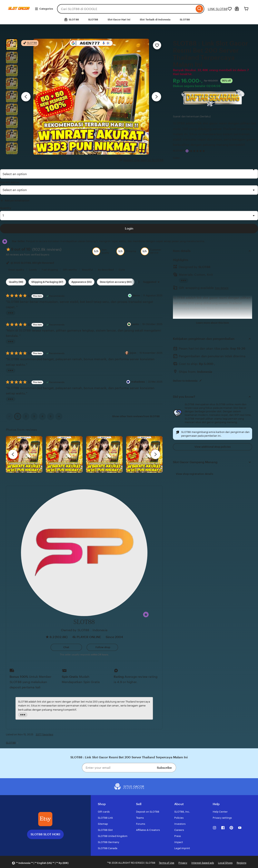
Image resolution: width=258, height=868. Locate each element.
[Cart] (246, 9)
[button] (146, 614)
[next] (155, 454)
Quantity (5, 208)
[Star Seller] (187, 151)
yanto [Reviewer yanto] (135, 324)
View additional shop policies (213, 447)
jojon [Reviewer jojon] (133, 353)
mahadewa (138, 382)
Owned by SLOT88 (75, 630)
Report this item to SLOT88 (142, 160)
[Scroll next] (139, 282)
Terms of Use (167, 863)
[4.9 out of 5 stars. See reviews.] (198, 151)
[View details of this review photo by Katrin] (144, 454)
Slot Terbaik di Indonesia (155, 20)
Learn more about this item (213, 323)
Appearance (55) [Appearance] (81, 282)
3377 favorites (44, 734)
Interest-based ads (203, 863)
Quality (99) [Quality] (16, 282)
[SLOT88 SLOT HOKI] (45, 819)
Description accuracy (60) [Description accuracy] (116, 282)
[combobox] (126, 9)
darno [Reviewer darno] (136, 295)
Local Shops (225, 863)
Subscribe (164, 768)
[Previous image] (26, 97)
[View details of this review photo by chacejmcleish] (64, 454)
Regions (241, 863)
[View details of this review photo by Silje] (104, 454)
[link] (9, 416)
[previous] (13, 454)
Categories (44, 9)
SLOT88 (93, 20)
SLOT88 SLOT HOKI (45, 834)
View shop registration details (194, 474)
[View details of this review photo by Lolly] (24, 454)
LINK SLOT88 (218, 9)
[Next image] (156, 97)
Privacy (183, 863)
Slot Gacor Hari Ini (119, 20)
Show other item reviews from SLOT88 (136, 416)
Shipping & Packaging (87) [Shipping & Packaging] (47, 282)
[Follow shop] (102, 647)
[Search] (199, 9)
